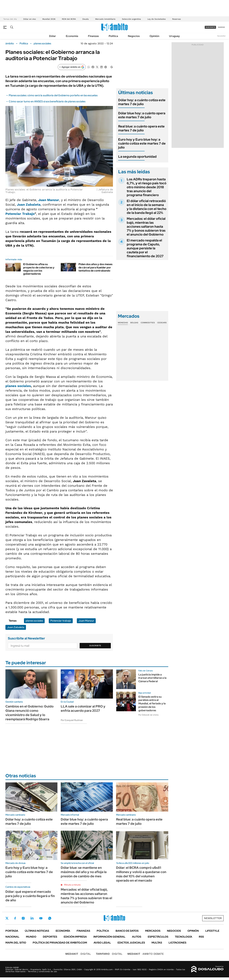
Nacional (12, 937)
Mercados (153, 931)
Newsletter (221, 36)
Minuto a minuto (72, 885)
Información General (109, 937)
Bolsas (134, 323)
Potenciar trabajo (61, 621)
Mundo (31, 937)
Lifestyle (212, 931)
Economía (72, 36)
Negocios (134, 36)
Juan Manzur (49, 200)
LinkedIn (32, 918)
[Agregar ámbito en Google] (72, 67)
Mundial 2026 (49, 19)
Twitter (7, 918)
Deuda (86, 19)
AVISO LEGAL (102, 943)
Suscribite (95, 646)
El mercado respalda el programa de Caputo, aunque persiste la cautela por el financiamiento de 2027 (145, 248)
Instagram (23, 918)
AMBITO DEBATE (146, 954)
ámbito (10, 44)
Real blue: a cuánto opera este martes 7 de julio (141, 128)
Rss (201, 937)
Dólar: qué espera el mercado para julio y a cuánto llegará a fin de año (30, 896)
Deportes (50, 937)
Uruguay (174, 36)
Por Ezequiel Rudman (72, 720)
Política (113, 36)
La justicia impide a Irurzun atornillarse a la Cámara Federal (152, 678)
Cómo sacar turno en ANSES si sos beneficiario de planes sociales (47, 101)
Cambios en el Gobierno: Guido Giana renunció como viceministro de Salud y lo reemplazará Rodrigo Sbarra (29, 713)
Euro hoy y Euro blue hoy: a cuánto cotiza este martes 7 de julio (142, 143)
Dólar (53, 36)
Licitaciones (177, 943)
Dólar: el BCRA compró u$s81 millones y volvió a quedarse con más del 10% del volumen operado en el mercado (141, 874)
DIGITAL (78, 954)
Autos (137, 937)
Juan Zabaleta (16, 627)
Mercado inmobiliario (105, 19)
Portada (12, 931)
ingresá (221, 27)
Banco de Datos (127, 931)
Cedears (162, 323)
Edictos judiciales (131, 943)
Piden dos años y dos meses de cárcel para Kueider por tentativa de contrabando (95, 267)
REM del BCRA (69, 19)
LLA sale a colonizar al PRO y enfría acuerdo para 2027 (83, 708)
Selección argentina (131, 19)
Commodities (148, 323)
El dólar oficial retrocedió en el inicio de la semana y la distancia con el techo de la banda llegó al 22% (147, 207)
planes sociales (42, 44)
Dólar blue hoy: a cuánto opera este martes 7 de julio (142, 115)
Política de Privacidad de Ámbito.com (60, 943)
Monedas (123, 323)
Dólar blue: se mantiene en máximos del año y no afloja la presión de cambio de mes (84, 872)
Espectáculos (158, 937)
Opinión (154, 36)
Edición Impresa (75, 937)
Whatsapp (50, 918)
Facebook (15, 918)
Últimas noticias (37, 931)
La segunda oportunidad (137, 157)
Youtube (41, 918)
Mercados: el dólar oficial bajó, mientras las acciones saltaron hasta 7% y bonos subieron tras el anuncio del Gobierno (146, 227)
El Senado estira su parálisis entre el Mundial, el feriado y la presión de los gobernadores (152, 704)
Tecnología (184, 937)
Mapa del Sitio (16, 943)
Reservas (176, 19)
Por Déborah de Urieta (148, 715)
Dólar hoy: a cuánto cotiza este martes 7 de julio (142, 102)
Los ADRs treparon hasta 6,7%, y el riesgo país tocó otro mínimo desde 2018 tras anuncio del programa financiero (147, 187)
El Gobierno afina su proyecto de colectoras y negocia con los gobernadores (39, 269)
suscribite (210, 27)
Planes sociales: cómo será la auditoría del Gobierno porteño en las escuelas (53, 95)
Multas (157, 943)
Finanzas (93, 36)
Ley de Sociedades (157, 19)
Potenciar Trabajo (20, 214)
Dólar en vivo (30, 19)
